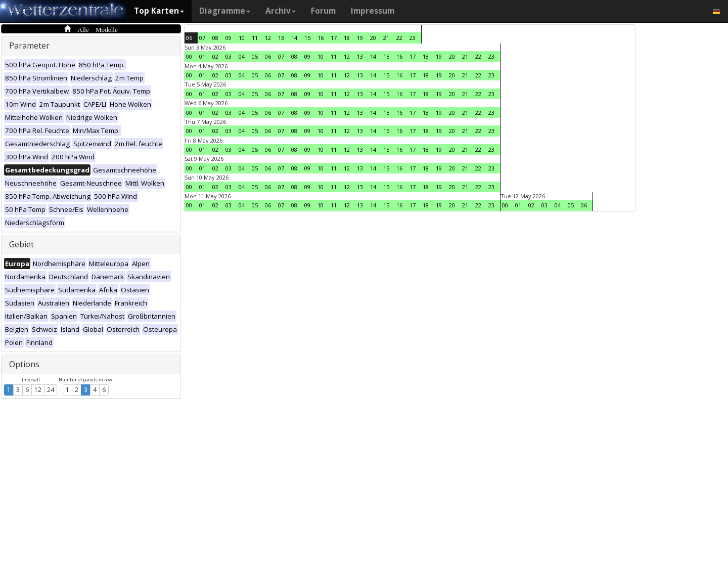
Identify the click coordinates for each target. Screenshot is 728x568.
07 (202, 38)
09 (229, 38)
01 (202, 56)
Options (24, 364)
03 (229, 56)
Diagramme (225, 11)
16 (321, 38)
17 (334, 38)
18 (347, 38)
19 (360, 38)
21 (386, 38)
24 (51, 390)
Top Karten (159, 11)
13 (281, 38)
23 (413, 38)
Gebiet (21, 244)
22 (399, 38)
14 (294, 38)
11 (255, 38)
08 (215, 38)
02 (215, 56)
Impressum (373, 11)
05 (255, 56)
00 (189, 56)
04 (242, 56)
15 (307, 38)
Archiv (281, 11)
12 (38, 390)
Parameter (29, 46)
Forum (323, 11)
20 (373, 38)
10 (242, 38)
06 (189, 38)
